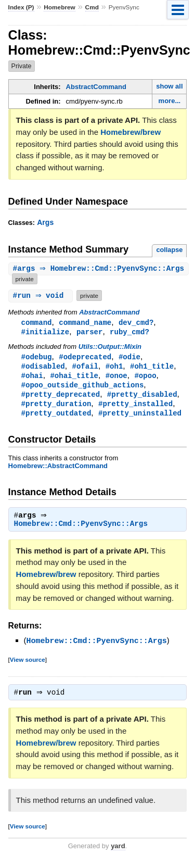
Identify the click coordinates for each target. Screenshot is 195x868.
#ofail (85, 368)
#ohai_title (74, 378)
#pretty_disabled (142, 398)
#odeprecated (85, 358)
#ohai (32, 378)
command (37, 323)
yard (118, 852)
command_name (85, 323)
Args (45, 222)
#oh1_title (152, 368)
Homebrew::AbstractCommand (58, 470)
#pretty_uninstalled (140, 417)
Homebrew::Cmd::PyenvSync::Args (81, 530)
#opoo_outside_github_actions (83, 388)
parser (90, 332)
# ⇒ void (42, 295)
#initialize (45, 332)
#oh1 (114, 368)
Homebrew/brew (131, 132)
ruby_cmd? (129, 332)
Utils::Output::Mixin (110, 348)
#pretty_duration (56, 407)
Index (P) (21, 7)
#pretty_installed (135, 407)
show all (169, 86)
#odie (129, 358)
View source (28, 665)
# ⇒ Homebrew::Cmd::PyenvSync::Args (100, 269)
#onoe (116, 378)
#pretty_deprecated (61, 398)
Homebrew (59, 7)
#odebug (37, 358)
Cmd (92, 7)
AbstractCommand (96, 87)
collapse (169, 250)
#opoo (145, 378)
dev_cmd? (136, 323)
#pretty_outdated (56, 417)
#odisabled (43, 368)
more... (170, 101)
